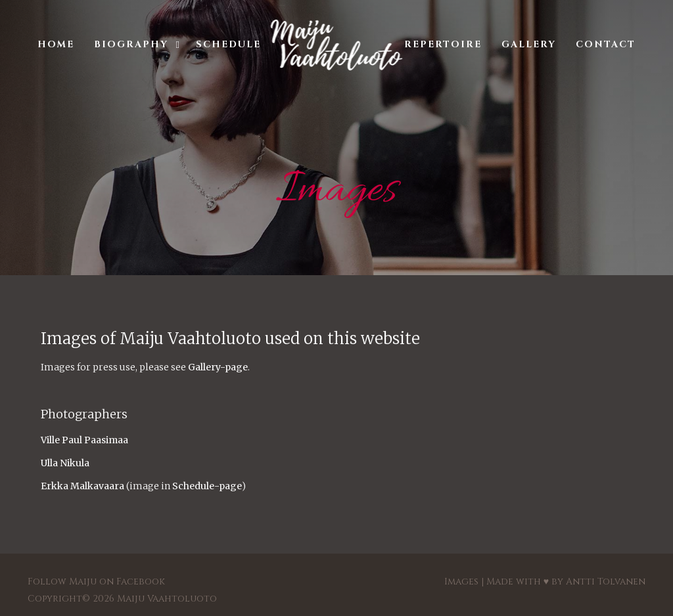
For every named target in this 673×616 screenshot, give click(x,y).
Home (56, 44)
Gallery (529, 44)
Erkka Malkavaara (82, 486)
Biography (131, 44)
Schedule (228, 44)
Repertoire (443, 44)
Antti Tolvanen (606, 582)
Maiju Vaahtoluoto (167, 599)
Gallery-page (218, 367)
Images (461, 582)
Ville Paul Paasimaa (84, 440)
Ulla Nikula (65, 463)
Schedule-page (207, 486)
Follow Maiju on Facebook (96, 582)
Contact (606, 44)
